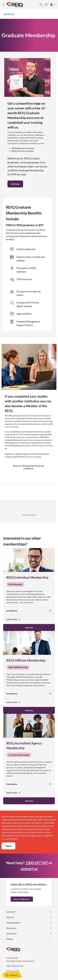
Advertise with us (29, 515)
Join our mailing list (22, 899)
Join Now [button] (15, 184)
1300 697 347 (37, 863)
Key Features (29, 611)
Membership (9, 14)
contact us (29, 869)
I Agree (8, 846)
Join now (29, 627)
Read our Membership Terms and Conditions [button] (28, 467)
